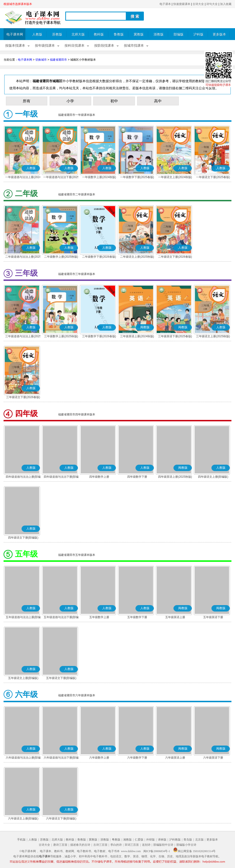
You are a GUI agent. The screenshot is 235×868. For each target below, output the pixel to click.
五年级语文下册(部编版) (61, 678)
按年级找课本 (45, 46)
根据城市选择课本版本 (18, 4)
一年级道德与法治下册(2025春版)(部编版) (61, 178)
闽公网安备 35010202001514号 (194, 851)
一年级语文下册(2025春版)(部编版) (213, 178)
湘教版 (127, 840)
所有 (27, 101)
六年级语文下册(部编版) (61, 819)
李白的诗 (116, 845)
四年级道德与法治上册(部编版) (23, 477)
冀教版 (139, 34)
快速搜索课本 (182, 4)
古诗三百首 (100, 845)
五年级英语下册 (213, 617)
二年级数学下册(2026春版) (99, 257)
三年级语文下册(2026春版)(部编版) (23, 398)
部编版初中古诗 (163, 845)
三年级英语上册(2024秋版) (137, 336)
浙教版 (159, 34)
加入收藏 (226, 4)
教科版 (99, 34)
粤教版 (116, 840)
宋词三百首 (132, 845)
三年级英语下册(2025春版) (175, 336)
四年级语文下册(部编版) (23, 538)
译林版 (162, 840)
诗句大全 (212, 4)
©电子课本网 (28, 851)
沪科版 (198, 34)
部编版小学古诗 (186, 845)
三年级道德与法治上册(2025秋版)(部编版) (23, 337)
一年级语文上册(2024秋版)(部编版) (175, 178)
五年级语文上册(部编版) (23, 678)
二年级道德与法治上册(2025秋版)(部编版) (23, 257)
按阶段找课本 (104, 46)
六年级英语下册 (213, 758)
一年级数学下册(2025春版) (137, 177)
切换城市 (41, 60)
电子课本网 (15, 34)
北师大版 (78, 34)
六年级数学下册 (137, 758)
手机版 (21, 840)
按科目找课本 (75, 46)
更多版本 (219, 34)
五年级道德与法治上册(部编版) (23, 618)
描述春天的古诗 (80, 845)
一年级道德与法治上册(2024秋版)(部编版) (23, 178)
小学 (70, 101)
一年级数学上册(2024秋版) (99, 177)
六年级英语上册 (175, 758)
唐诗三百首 (60, 845)
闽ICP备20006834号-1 (157, 851)
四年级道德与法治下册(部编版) (61, 477)
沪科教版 (175, 840)
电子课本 (165, 4)
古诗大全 (198, 4)
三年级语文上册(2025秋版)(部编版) (213, 337)
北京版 (199, 840)
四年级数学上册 (99, 477)
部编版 (179, 34)
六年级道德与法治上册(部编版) (23, 758)
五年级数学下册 (137, 617)
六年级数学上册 (99, 758)
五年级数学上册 (99, 617)
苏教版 (57, 34)
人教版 (37, 34)
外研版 (150, 840)
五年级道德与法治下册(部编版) (61, 618)
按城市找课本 (134, 46)
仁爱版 (139, 840)
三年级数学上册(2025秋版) (61, 336)
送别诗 (146, 845)
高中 (158, 101)
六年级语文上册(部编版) (23, 819)
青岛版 (188, 840)
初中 (114, 101)
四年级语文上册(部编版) (213, 477)
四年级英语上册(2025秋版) (175, 477)
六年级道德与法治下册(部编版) (61, 758)
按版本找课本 (15, 46)
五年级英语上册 (175, 617)
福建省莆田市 (58, 60)
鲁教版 (119, 34)
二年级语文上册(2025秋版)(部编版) (137, 257)
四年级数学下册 (137, 477)
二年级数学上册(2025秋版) (61, 257)
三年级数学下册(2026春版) (99, 336)
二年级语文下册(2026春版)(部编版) (175, 257)
